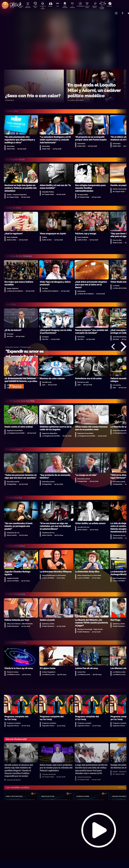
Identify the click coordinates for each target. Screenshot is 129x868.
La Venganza (76, 7)
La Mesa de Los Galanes (44, 7)
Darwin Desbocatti (28, 7)
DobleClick (12, 6)
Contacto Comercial (111, 12)
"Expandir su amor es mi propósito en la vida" (24, 356)
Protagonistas (84, 6)
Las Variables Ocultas (108, 7)
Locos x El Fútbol (92, 7)
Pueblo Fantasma (68, 7)
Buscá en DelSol (4, 7)
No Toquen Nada (20, 7)
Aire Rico (52, 6)
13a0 (60, 6)
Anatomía (116, 6)
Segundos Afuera (100, 7)
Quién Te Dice (36, 7)
